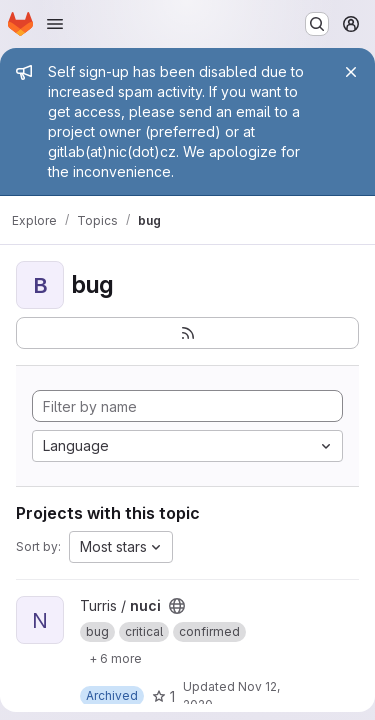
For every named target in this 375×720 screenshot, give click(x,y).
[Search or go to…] (317, 24)
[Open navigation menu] (55, 24)
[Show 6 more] (115, 658)
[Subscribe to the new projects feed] (187, 333)
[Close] (351, 72)
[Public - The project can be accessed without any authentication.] (177, 606)
